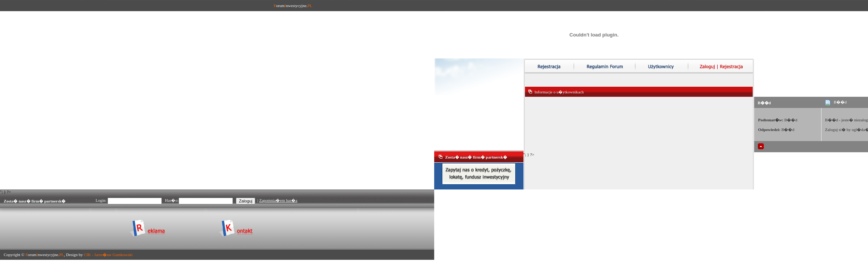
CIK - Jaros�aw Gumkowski (108, 255)
